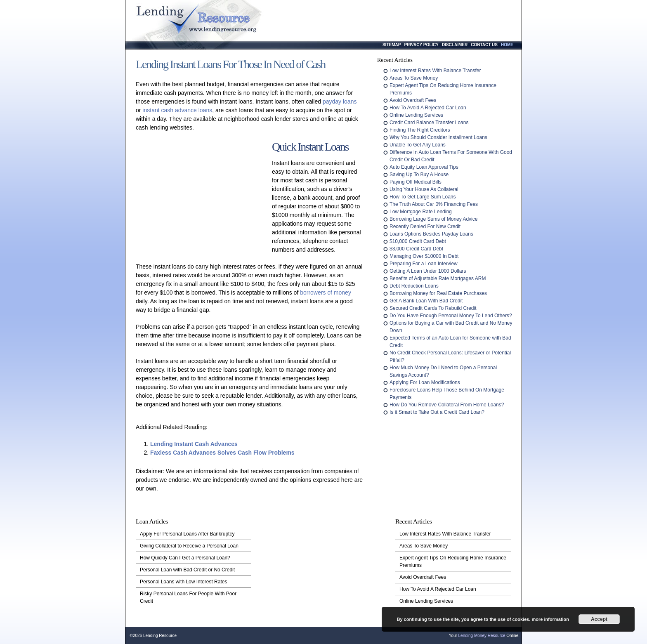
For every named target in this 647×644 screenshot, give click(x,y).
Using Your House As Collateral (424, 189)
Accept (599, 619)
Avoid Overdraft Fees (413, 100)
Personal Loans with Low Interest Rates (183, 582)
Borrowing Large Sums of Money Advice (433, 219)
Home (507, 45)
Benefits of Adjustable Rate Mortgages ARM (438, 278)
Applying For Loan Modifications (425, 382)
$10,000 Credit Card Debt (418, 241)
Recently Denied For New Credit (425, 226)
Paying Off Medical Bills (416, 182)
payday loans (340, 101)
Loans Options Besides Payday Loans (431, 234)
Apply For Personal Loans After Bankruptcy (187, 534)
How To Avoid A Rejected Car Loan (428, 108)
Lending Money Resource (482, 636)
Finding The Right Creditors (420, 130)
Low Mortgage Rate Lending (421, 212)
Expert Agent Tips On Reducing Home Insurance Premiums (453, 561)
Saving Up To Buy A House (419, 175)
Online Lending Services (416, 115)
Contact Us (484, 45)
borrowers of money (326, 293)
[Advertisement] (202, 200)
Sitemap (392, 45)
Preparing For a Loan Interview (424, 264)
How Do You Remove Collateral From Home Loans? (447, 405)
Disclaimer (455, 45)
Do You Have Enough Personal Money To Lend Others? (451, 316)
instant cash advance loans (177, 110)
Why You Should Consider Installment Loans (438, 137)
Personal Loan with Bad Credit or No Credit (187, 570)
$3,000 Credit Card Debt (416, 249)
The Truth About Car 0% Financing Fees (434, 204)
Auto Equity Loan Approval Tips (424, 167)
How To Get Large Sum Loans (423, 197)
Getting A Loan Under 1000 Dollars (428, 271)
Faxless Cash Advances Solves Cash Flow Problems (222, 453)
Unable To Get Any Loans (418, 145)
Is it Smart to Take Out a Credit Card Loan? (437, 412)
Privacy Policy (421, 45)
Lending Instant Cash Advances (194, 444)
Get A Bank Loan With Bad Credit (426, 301)
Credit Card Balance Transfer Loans (429, 123)
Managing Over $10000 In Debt (424, 256)
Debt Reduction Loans (414, 286)
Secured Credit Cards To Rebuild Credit (433, 308)
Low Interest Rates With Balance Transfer (435, 71)
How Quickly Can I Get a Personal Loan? (185, 558)
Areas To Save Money (414, 78)
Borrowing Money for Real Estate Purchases (438, 293)
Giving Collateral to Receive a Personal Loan (189, 546)
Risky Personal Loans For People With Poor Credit (188, 597)
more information (550, 619)
